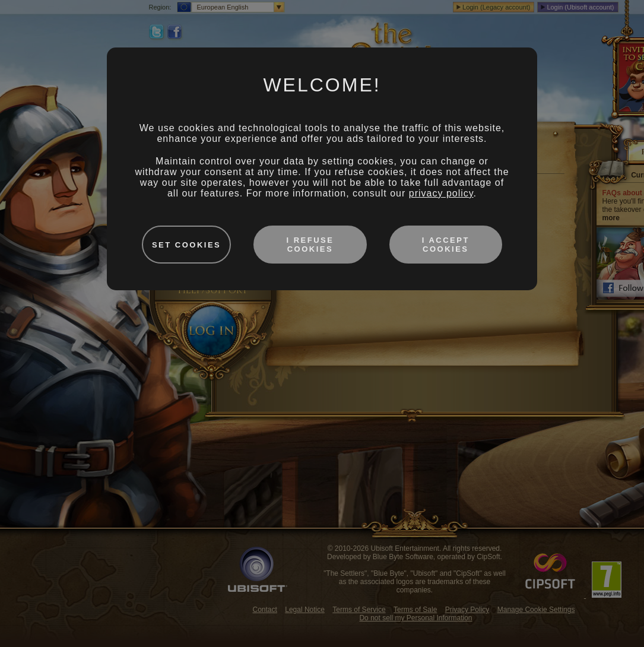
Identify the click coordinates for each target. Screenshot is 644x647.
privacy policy (441, 193)
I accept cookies (446, 245)
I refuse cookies (310, 245)
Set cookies (186, 245)
